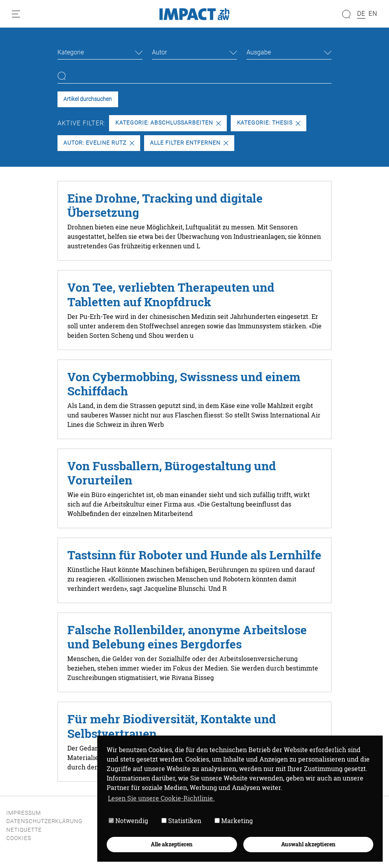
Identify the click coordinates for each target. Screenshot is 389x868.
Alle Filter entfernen (189, 143)
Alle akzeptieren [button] (172, 844)
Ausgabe (259, 52)
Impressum (24, 813)
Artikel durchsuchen (88, 99)
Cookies (19, 838)
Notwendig (128, 821)
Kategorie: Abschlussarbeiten (168, 123)
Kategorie (71, 52)
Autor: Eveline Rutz (99, 143)
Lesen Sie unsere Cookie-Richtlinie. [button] (161, 798)
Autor (159, 52)
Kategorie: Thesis (269, 123)
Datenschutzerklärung (44, 821)
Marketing (234, 821)
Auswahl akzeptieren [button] (308, 844)
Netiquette (24, 830)
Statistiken (181, 821)
